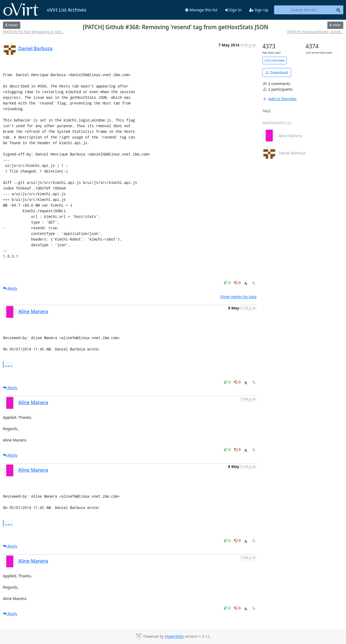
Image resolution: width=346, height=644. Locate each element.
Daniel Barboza (35, 48)
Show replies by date (238, 297)
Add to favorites (280, 99)
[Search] (338, 10)
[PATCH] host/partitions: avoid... (315, 32)
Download (277, 73)
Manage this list (201, 10)
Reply (10, 288)
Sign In (233, 10)
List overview (275, 60)
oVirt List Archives (45, 10)
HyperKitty (174, 637)
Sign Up (259, 10)
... (9, 364)
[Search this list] (304, 10)
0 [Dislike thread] (238, 283)
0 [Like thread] (228, 283)
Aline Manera (33, 311)
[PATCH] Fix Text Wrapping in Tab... (34, 32)
